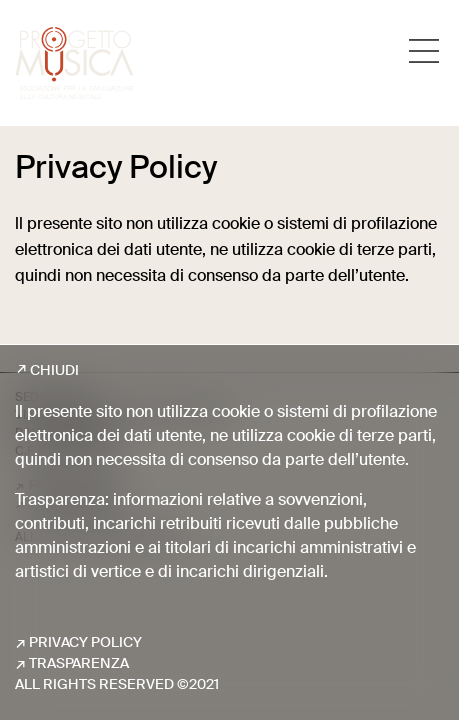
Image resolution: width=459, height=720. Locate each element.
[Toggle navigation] (424, 51)
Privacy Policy (85, 643)
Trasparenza (79, 664)
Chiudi (54, 371)
